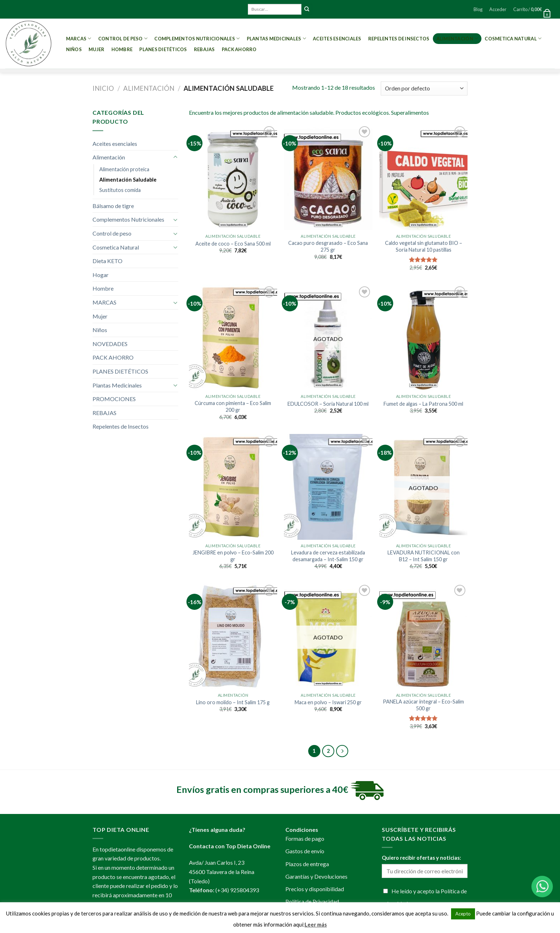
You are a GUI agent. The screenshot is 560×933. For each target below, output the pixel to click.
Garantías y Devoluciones (316, 876)
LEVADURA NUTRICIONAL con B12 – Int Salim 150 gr (424, 556)
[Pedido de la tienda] (424, 88)
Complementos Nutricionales (197, 38)
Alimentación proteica (124, 169)
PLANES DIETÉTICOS (163, 49)
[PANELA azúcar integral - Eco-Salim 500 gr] (423, 636)
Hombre (122, 49)
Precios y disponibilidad (315, 889)
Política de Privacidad (312, 901)
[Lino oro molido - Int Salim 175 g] (233, 636)
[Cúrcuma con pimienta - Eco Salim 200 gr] (233, 337)
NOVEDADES (110, 344)
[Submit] (307, 9)
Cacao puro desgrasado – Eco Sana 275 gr (328, 246)
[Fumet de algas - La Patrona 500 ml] (423, 337)
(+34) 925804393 (237, 890)
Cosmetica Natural (513, 38)
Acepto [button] (463, 914)
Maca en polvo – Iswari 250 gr (328, 702)
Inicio (103, 88)
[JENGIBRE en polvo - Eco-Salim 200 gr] (233, 487)
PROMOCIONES (114, 399)
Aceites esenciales (337, 39)
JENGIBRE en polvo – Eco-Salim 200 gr (233, 556)
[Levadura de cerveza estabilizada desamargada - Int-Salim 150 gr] (328, 487)
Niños (74, 49)
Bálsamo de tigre (113, 206)
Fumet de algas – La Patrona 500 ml (423, 404)
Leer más (316, 924)
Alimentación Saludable (128, 180)
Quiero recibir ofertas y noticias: (421, 858)
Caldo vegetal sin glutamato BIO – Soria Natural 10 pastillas (424, 246)
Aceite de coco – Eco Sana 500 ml (233, 244)
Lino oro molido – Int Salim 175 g (233, 702)
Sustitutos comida (120, 190)
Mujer (96, 49)
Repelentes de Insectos (399, 39)
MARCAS (79, 38)
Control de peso (123, 38)
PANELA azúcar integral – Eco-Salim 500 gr (423, 705)
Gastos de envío (305, 851)
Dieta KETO (107, 261)
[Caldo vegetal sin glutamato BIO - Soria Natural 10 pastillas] (423, 177)
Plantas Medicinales (276, 38)
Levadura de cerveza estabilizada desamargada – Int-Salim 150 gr (328, 556)
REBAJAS (204, 49)
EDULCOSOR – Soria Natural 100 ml (328, 404)
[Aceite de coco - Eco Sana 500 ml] (233, 177)
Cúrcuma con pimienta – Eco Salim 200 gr (233, 406)
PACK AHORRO (239, 49)
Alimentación (457, 38)
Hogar (101, 275)
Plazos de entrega (307, 864)
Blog (478, 9)
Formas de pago (305, 838)
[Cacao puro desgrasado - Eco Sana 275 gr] (328, 177)
